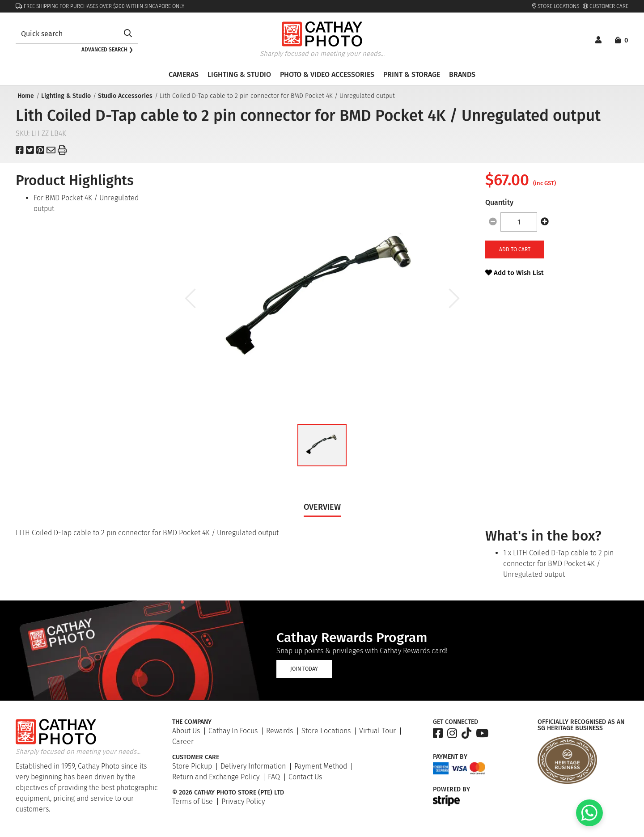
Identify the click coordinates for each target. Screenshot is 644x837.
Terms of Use (193, 801)
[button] (322, 445)
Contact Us (305, 777)
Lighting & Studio (65, 96)
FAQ (274, 777)
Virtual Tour (377, 731)
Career (183, 742)
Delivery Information (253, 766)
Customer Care (606, 6)
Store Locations (556, 6)
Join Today (304, 669)
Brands (462, 74)
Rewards (280, 731)
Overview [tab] (322, 507)
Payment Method (321, 766)
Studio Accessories (124, 96)
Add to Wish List (515, 273)
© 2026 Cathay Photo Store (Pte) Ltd (228, 793)
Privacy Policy (243, 801)
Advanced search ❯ (107, 50)
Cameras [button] (184, 74)
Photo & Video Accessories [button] (327, 74)
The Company (192, 722)
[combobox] (67, 34)
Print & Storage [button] (412, 74)
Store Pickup (192, 766)
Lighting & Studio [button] (239, 74)
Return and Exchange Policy (216, 777)
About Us (186, 731)
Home (25, 96)
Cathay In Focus (233, 731)
